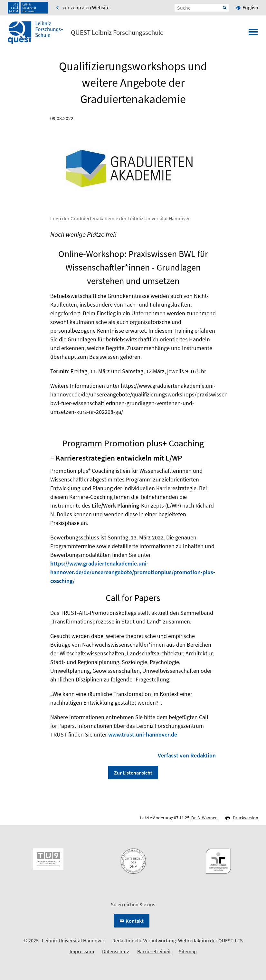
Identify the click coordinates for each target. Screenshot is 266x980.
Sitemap (188, 951)
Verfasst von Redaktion (187, 755)
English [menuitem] (250, 7)
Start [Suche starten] (225, 8)
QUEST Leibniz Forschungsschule (117, 33)
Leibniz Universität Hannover (73, 940)
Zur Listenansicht (133, 773)
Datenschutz (116, 951)
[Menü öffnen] (253, 34)
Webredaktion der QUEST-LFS (210, 940)
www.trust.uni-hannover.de (143, 734)
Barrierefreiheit (154, 951)
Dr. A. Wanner (204, 818)
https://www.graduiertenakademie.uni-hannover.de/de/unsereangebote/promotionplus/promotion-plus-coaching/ (133, 572)
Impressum (82, 951)
